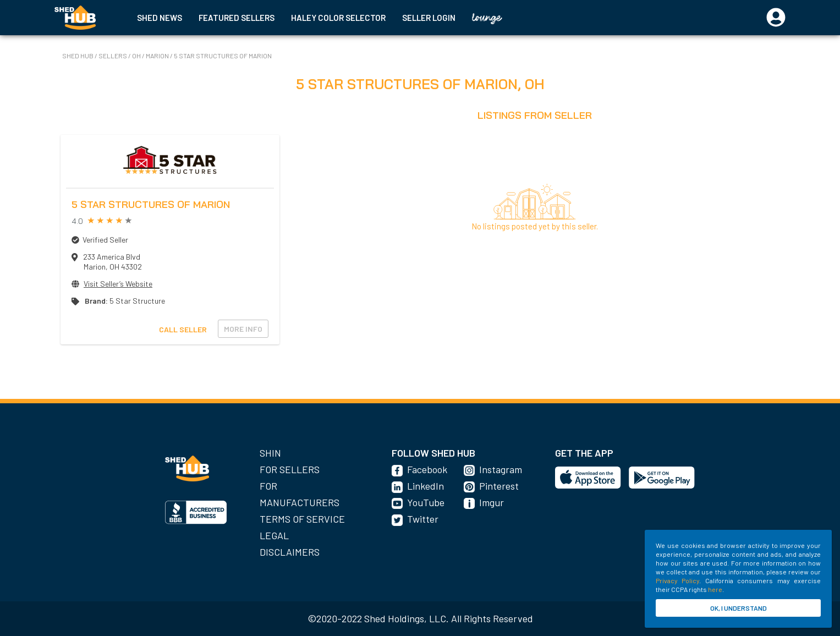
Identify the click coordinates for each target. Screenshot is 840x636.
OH (137, 56)
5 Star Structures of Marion (223, 56)
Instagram (501, 469)
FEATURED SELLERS (237, 18)
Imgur (492, 502)
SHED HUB (78, 56)
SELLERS (113, 56)
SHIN (270, 453)
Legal (274, 535)
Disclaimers (290, 552)
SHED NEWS (160, 18)
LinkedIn (426, 486)
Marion (158, 56)
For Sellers (290, 469)
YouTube (426, 502)
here (715, 589)
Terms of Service (302, 519)
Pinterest (499, 486)
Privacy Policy (677, 580)
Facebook (427, 469)
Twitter (423, 519)
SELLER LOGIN (429, 18)
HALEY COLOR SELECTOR (338, 18)
